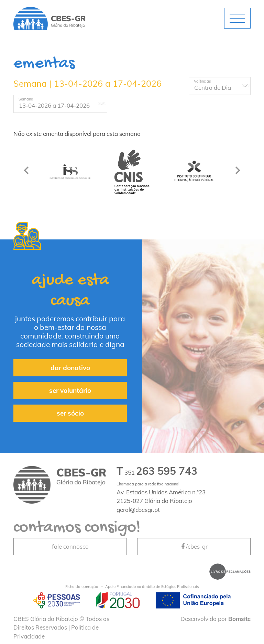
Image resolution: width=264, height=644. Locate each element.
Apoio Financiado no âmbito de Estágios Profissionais (132, 587)
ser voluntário (70, 390)
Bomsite (239, 619)
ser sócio (70, 413)
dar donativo (70, 368)
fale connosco (70, 546)
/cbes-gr (194, 546)
